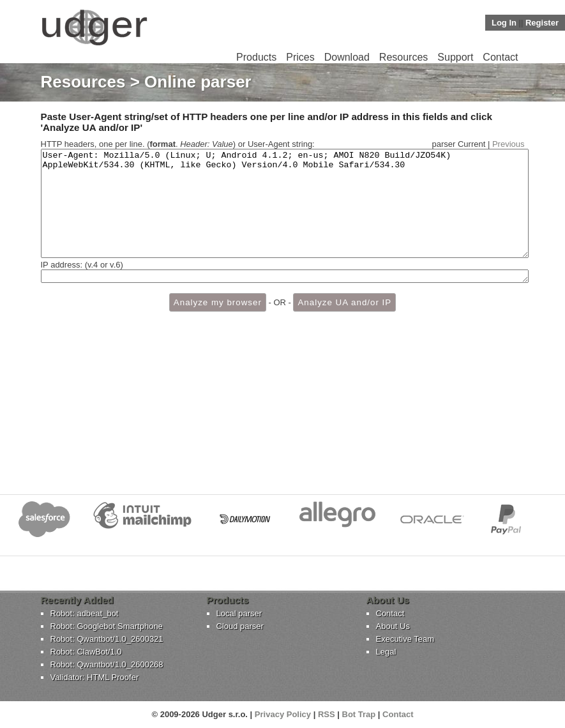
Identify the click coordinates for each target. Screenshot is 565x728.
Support (455, 57)
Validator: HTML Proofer (95, 677)
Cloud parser (240, 626)
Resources (403, 57)
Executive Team (405, 639)
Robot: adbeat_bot (85, 613)
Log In (504, 23)
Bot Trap (359, 714)
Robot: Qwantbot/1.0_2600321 (107, 639)
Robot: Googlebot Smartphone (107, 626)
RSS (327, 714)
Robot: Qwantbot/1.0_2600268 (107, 664)
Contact (500, 57)
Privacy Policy (283, 714)
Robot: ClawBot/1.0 (86, 652)
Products (256, 57)
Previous (508, 144)
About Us (393, 626)
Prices (300, 57)
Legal (386, 652)
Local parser (239, 613)
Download (347, 57)
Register (542, 23)
